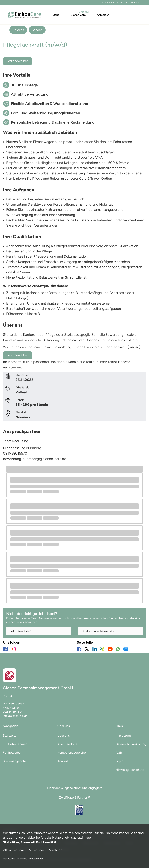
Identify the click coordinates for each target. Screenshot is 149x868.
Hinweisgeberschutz (130, 770)
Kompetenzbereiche (72, 753)
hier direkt (85, 362)
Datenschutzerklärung (131, 744)
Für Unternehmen (15, 744)
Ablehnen (55, 850)
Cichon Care (78, 15)
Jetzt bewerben (18, 61)
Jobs (56, 15)
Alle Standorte (67, 744)
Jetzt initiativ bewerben (98, 631)
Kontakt (63, 761)
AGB (119, 753)
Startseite (10, 735)
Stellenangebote (14, 761)
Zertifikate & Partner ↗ (75, 798)
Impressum (123, 735)
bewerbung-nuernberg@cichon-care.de (35, 459)
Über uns (64, 735)
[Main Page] (24, 15)
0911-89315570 (15, 453)
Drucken (18, 30)
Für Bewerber (12, 753)
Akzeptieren (37, 850)
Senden (37, 30)
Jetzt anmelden (21, 631)
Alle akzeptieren (14, 850)
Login (119, 761)
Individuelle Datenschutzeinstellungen (24, 859)
